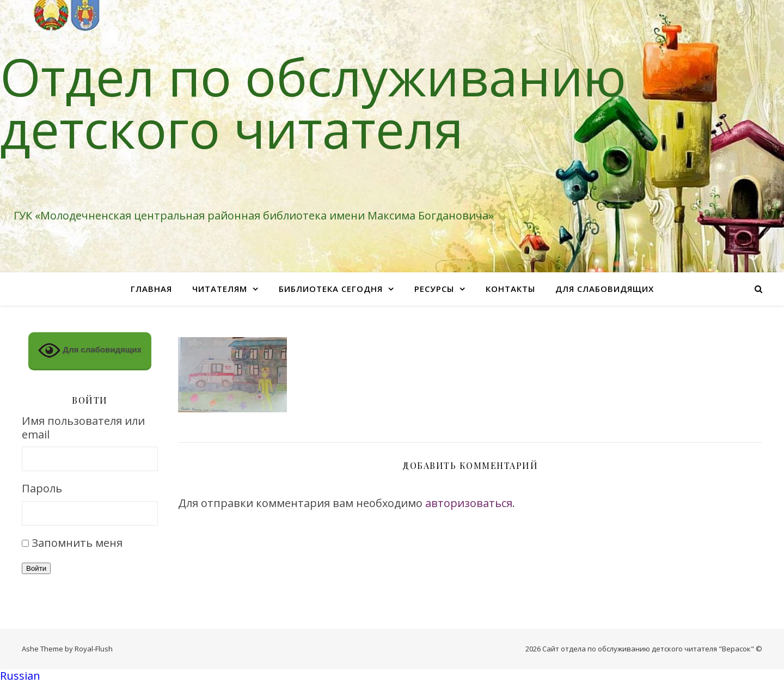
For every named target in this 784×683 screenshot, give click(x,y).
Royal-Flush (94, 649)
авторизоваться (469, 503)
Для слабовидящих (605, 289)
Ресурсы (434, 289)
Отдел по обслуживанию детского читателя (313, 102)
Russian (20, 676)
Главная (151, 289)
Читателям (220, 289)
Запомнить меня (77, 543)
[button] (392, 676)
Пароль (42, 489)
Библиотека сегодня (331, 289)
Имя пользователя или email (83, 428)
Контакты (510, 289)
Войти (36, 568)
